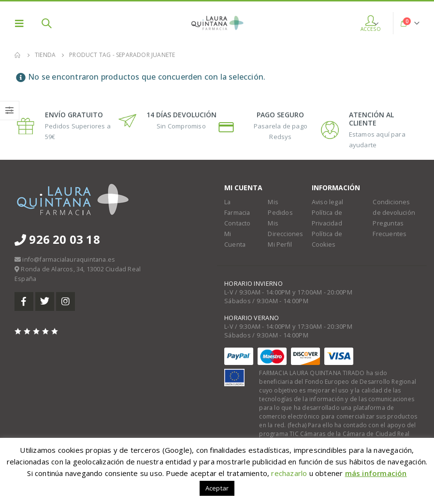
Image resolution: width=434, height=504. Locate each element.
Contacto (238, 223)
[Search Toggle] (46, 23)
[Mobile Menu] (22, 23)
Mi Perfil (280, 245)
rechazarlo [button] (289, 473)
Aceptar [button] (217, 488)
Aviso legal (327, 202)
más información (376, 473)
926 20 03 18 (57, 239)
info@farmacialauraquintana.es (69, 259)
